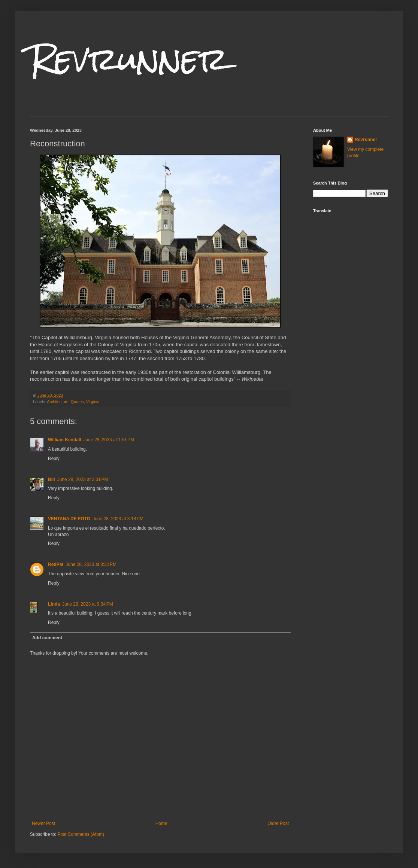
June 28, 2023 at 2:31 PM (83, 479)
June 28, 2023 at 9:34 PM (88, 604)
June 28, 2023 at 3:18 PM (118, 519)
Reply (54, 459)
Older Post (278, 823)
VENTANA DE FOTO (69, 519)
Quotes (77, 402)
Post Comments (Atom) (81, 834)
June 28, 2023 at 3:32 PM (91, 564)
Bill (52, 479)
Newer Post (43, 823)
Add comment (47, 638)
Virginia (93, 402)
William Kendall (65, 440)
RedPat (56, 564)
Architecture (58, 402)
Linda (54, 604)
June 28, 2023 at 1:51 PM (109, 440)
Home (161, 823)
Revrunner (129, 59)
